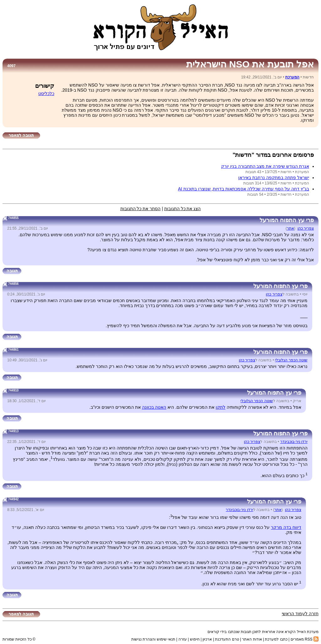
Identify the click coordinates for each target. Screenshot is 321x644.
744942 (13, 499)
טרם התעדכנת (227, 639)
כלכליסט (46, 93)
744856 (13, 284)
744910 (13, 390)
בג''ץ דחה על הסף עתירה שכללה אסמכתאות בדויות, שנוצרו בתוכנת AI (244, 189)
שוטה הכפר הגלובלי (291, 360)
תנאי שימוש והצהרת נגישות (153, 639)
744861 (13, 350)
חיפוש (195, 639)
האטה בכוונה (154, 407)
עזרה (183, 639)
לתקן (221, 407)
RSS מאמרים (305, 639)
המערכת (292, 77)
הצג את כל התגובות (183, 209)
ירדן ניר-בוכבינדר (294, 442)
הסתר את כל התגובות (141, 209)
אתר (290, 228)
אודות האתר (252, 639)
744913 (13, 431)
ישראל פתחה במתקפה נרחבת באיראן (274, 178)
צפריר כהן (306, 228)
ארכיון (207, 639)
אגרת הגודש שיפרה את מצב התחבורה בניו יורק (265, 166)
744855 (13, 218)
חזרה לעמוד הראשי (300, 614)
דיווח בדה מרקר (286, 527)
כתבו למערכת (276, 639)
